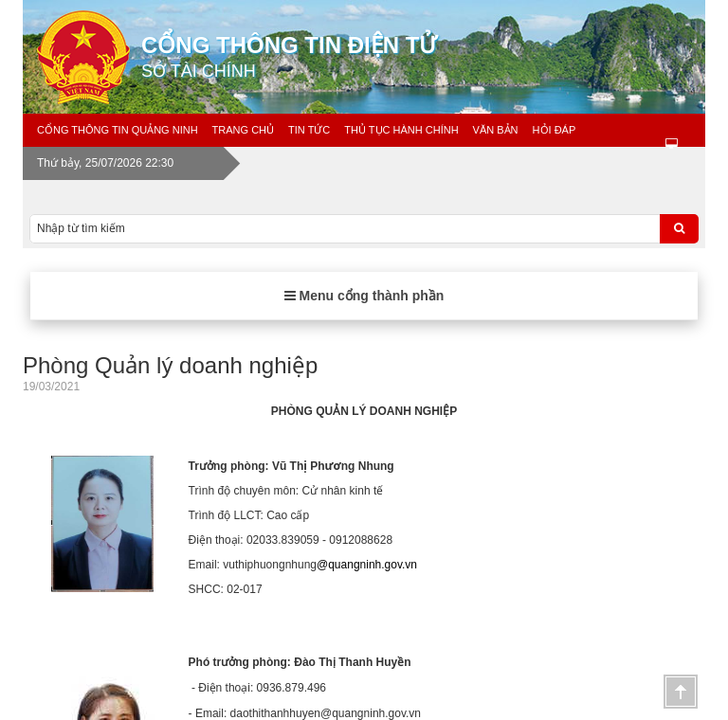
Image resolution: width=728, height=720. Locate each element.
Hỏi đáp (555, 130)
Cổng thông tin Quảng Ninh (118, 130)
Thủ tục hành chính (401, 130)
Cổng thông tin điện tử (430, 57)
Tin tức (309, 130)
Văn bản (496, 130)
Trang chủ (243, 130)
